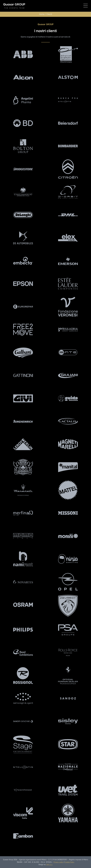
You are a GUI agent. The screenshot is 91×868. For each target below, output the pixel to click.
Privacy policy (59, 862)
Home (42, 14)
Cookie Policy (70, 862)
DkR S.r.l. (49, 865)
